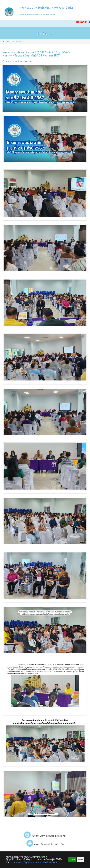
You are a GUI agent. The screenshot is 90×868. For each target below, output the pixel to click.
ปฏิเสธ (81, 859)
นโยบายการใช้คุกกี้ (20, 862)
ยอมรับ (72, 859)
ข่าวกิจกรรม (18, 42)
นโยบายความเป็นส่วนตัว (44, 862)
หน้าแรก (6, 42)
